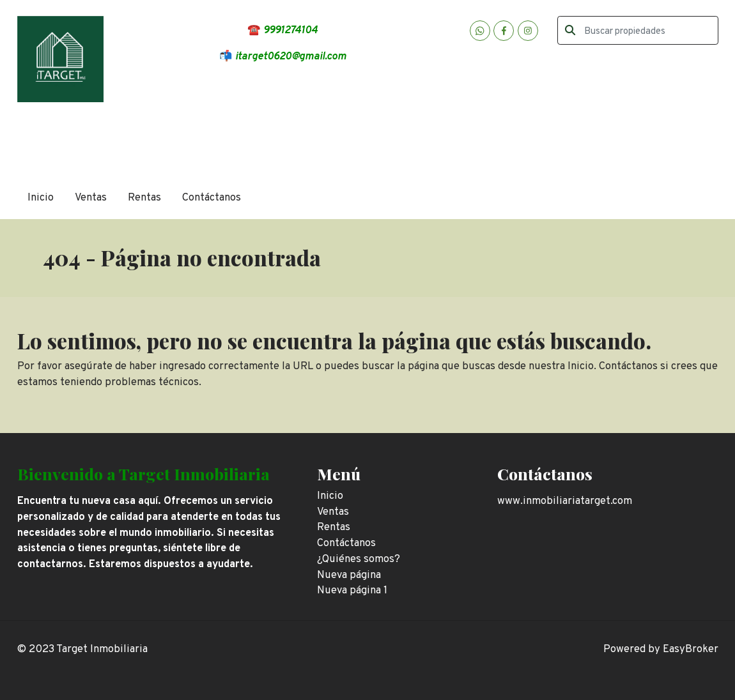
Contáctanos (212, 198)
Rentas (144, 198)
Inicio (41, 198)
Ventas (91, 198)
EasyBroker (691, 649)
